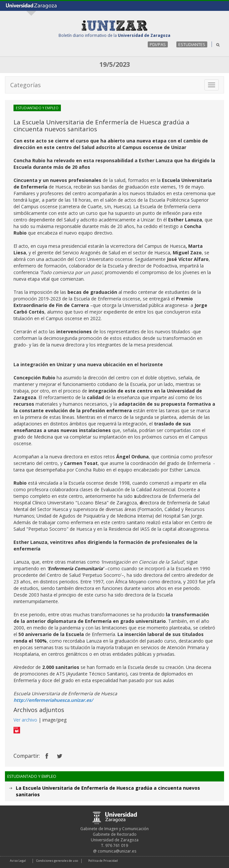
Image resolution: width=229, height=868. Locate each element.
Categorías (25, 85)
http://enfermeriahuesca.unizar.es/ (53, 700)
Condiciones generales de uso (57, 861)
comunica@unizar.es (117, 851)
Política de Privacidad (103, 861)
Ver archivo (25, 720)
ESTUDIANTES (192, 44)
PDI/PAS (158, 44)
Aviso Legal (18, 861)
